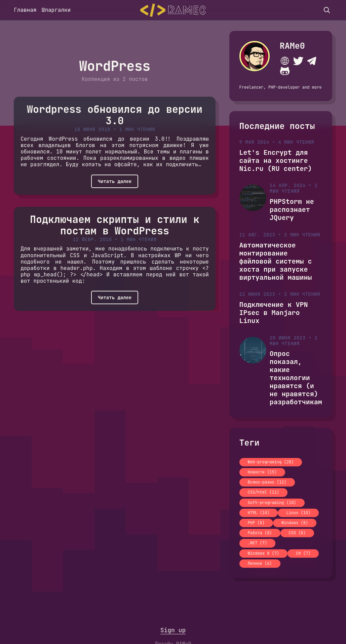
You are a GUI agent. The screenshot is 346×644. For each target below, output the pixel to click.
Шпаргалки (56, 10)
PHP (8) (256, 523)
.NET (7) (258, 543)
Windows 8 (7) (264, 553)
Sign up (173, 630)
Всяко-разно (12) (267, 482)
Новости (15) (262, 472)
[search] (327, 10)
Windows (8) (295, 523)
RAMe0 (292, 46)
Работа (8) (260, 533)
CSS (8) (297, 533)
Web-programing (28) (271, 462)
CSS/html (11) (264, 492)
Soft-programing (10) (272, 503)
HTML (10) (259, 513)
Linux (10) (298, 513)
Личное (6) (260, 563)
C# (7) (303, 553)
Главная (25, 10)
